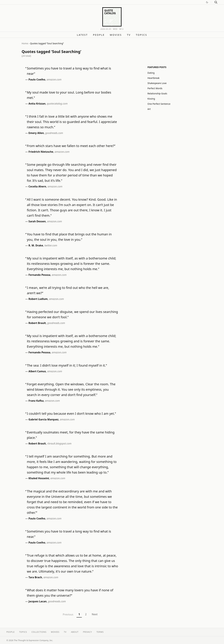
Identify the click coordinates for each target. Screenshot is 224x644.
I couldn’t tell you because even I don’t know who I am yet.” (71, 414)
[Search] (216, 2)
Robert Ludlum (38, 299)
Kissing (151, 99)
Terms (100, 632)
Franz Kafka (36, 401)
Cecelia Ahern (37, 186)
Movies (116, 35)
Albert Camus (37, 371)
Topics (142, 35)
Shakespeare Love (157, 83)
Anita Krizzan (37, 104)
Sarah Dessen (37, 221)
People (99, 35)
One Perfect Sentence (159, 104)
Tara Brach (35, 577)
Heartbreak (153, 78)
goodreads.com (54, 133)
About (75, 632)
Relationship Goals (157, 93)
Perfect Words (155, 88)
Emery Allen (36, 133)
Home (25, 43)
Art (149, 109)
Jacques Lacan (38, 601)
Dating (151, 73)
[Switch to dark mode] (207, 2)
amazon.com (54, 79)
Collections (39, 632)
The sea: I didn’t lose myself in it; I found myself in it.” (67, 365)
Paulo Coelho (37, 79)
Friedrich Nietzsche (41, 152)
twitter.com (51, 245)
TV (129, 35)
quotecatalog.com (57, 104)
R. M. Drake (36, 245)
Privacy (87, 632)
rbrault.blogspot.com (59, 443)
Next (95, 614)
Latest (82, 35)
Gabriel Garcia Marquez (44, 419)
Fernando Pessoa (39, 275)
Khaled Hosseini (39, 478)
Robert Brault (37, 323)
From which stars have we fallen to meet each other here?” (71, 146)
